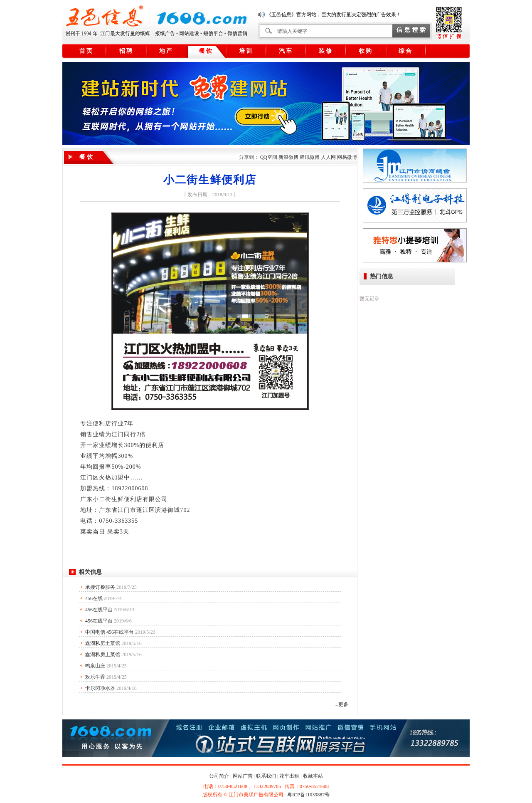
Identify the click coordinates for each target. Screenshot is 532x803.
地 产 (166, 51)
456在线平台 (99, 610)
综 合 (405, 51)
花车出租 (289, 776)
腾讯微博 (310, 157)
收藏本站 (313, 776)
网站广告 (243, 776)
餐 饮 (206, 51)
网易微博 (347, 157)
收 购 (365, 51)
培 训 (246, 51)
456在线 (94, 598)
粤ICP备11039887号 (308, 795)
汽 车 (286, 51)
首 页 (86, 51)
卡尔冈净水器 (100, 688)
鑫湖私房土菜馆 (103, 643)
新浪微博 (288, 157)
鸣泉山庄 (95, 666)
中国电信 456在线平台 (110, 632)
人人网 (328, 157)
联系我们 (266, 776)
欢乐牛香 (95, 677)
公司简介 (219, 776)
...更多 (341, 704)
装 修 (325, 51)
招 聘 (126, 51)
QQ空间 (269, 157)
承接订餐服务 (100, 587)
